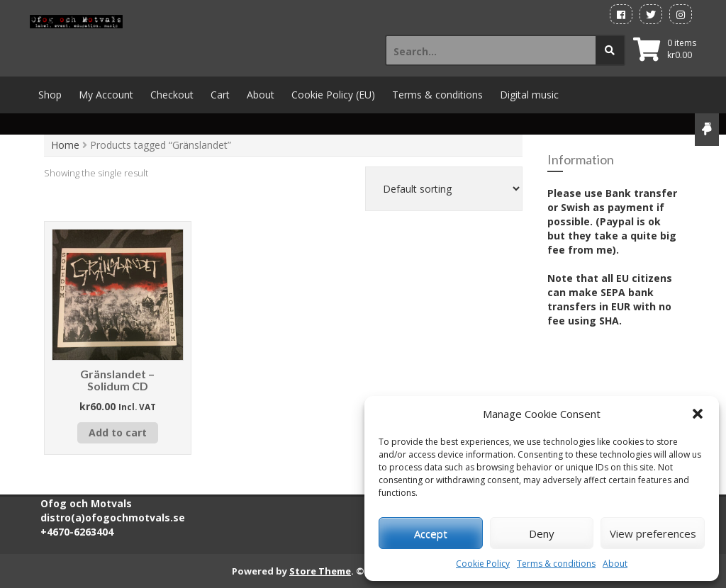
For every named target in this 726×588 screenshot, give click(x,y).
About (615, 564)
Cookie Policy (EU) (333, 95)
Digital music (529, 95)
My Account (106, 95)
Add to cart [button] (118, 432)
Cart (220, 95)
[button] (698, 414)
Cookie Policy (483, 564)
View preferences (653, 533)
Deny (542, 533)
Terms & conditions (556, 564)
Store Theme (320, 571)
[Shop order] (444, 189)
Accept (431, 533)
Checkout (172, 95)
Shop (50, 95)
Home (65, 145)
